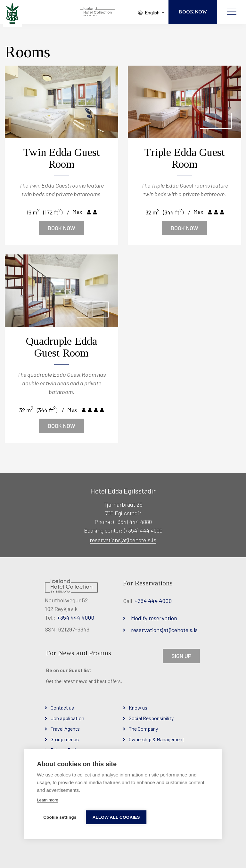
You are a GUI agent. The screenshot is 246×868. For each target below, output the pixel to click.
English (152, 12)
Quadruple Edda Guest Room (61, 347)
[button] (208, 121)
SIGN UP (181, 656)
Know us (138, 707)
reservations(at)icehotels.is (123, 540)
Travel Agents (65, 729)
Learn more (47, 800)
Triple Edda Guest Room (185, 158)
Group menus (65, 739)
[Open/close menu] (232, 12)
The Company (143, 729)
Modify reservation (154, 618)
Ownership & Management (156, 739)
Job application (67, 718)
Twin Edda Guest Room (62, 158)
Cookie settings (60, 817)
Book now (61, 228)
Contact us (62, 707)
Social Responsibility (151, 718)
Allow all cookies (116, 817)
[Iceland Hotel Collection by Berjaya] (98, 12)
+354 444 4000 (76, 617)
